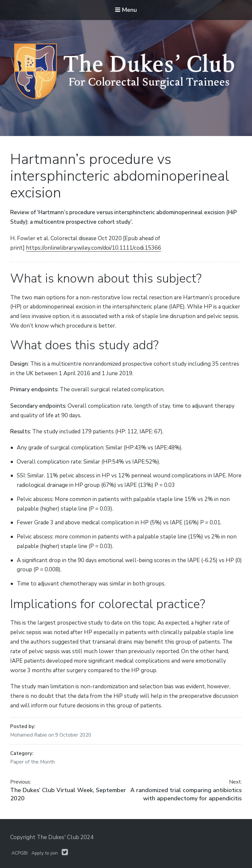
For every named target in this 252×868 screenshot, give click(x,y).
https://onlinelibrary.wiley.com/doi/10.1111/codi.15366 (94, 248)
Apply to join (45, 853)
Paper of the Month (32, 762)
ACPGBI (20, 853)
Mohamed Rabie (29, 735)
